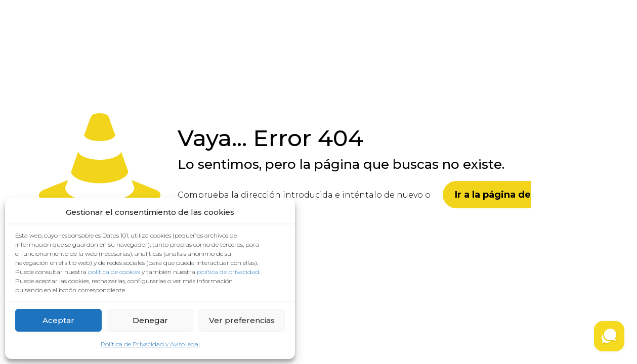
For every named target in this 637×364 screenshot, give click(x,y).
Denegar (150, 320)
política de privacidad (228, 272)
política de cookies (114, 272)
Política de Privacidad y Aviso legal (150, 344)
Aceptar (58, 320)
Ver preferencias (242, 320)
